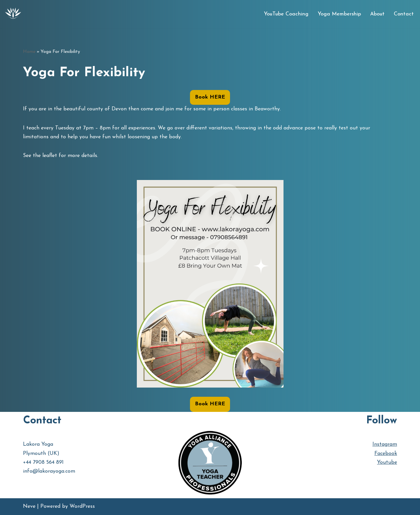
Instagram (385, 444)
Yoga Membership (339, 14)
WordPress (82, 506)
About (377, 14)
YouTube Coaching (286, 14)
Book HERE (210, 97)
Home (29, 52)
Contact (404, 14)
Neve (29, 506)
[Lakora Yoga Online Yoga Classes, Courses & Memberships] (13, 14)
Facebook (386, 454)
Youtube (387, 462)
